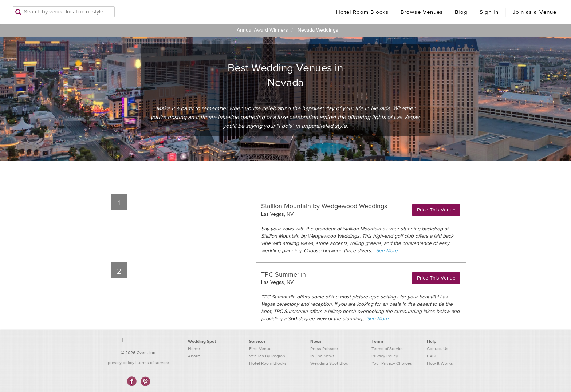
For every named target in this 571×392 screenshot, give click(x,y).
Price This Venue (436, 210)
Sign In (489, 12)
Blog (461, 12)
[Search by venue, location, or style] (64, 12)
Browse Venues (422, 12)
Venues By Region (267, 356)
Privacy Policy (385, 356)
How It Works (440, 363)
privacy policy (121, 363)
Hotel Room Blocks (362, 12)
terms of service (153, 363)
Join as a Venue (535, 12)
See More (387, 251)
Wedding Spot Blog (329, 363)
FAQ (431, 356)
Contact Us (438, 349)
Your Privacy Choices (392, 363)
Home (194, 349)
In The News (322, 356)
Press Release (324, 349)
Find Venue (260, 349)
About (194, 356)
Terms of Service (388, 349)
